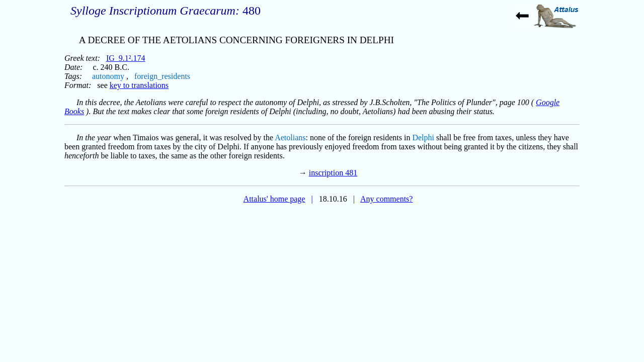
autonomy (108, 76)
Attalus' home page (274, 199)
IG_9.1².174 (126, 58)
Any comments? (386, 199)
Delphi (423, 138)
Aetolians (290, 138)
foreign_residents (162, 76)
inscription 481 (333, 173)
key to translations (139, 85)
